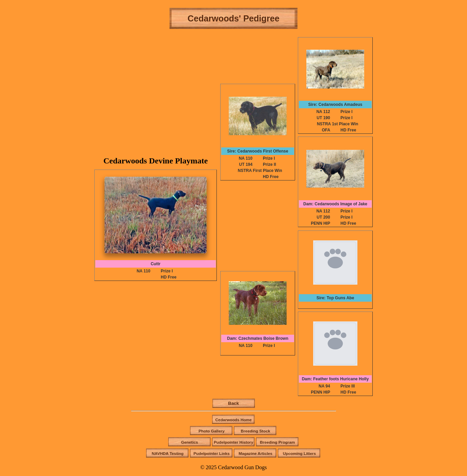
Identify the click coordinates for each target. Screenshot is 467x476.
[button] (156, 215)
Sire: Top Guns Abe (335, 298)
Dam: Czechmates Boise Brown (258, 338)
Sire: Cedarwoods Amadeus (335, 105)
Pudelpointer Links (211, 454)
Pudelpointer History (233, 442)
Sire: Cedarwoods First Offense (257, 151)
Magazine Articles (255, 454)
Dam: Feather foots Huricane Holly (335, 379)
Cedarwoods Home (234, 420)
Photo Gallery (212, 431)
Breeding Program (278, 442)
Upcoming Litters (299, 454)
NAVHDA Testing (168, 454)
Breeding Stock (255, 431)
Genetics (190, 442)
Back (233, 403)
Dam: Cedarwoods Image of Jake (335, 204)
